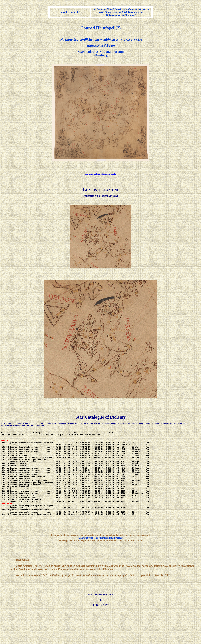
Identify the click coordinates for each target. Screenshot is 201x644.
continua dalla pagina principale (101, 174)
